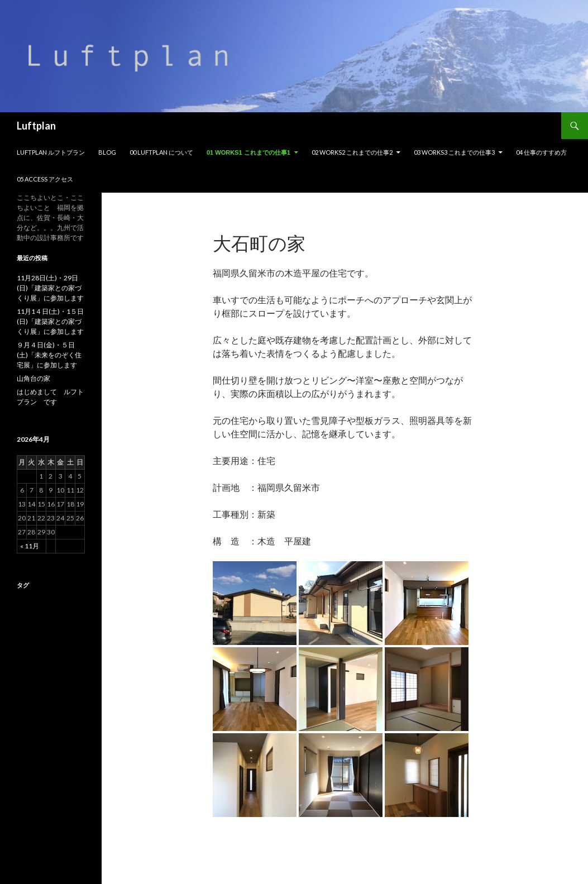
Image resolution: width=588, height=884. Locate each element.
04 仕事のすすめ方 (541, 152)
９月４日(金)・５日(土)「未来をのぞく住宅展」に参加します (49, 355)
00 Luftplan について (161, 152)
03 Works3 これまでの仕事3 (454, 152)
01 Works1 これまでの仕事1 (248, 152)
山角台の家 (34, 378)
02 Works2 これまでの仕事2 (352, 152)
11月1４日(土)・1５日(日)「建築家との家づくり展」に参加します (50, 321)
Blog (107, 152)
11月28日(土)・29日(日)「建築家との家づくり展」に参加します (50, 288)
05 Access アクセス (45, 179)
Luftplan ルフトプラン (51, 152)
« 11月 (30, 546)
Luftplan (36, 126)
